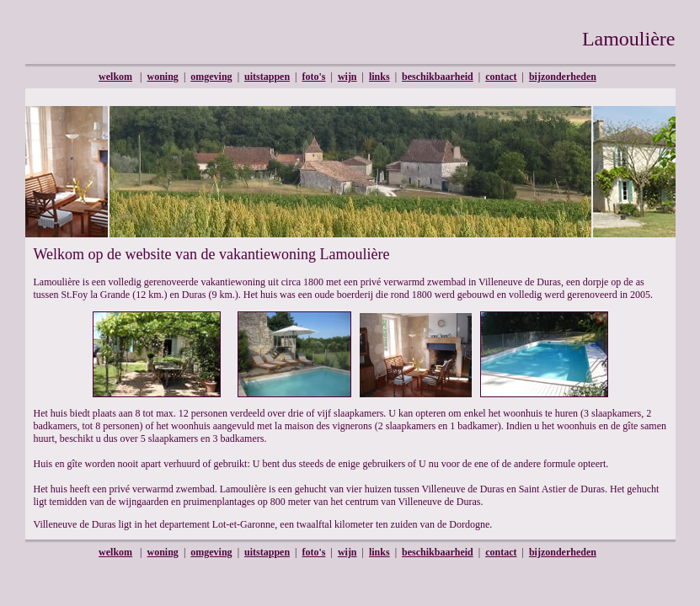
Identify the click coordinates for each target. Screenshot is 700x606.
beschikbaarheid (438, 77)
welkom (115, 77)
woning (163, 77)
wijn (347, 77)
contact (501, 77)
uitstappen (267, 77)
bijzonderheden (563, 77)
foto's (313, 77)
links (379, 77)
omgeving (211, 77)
